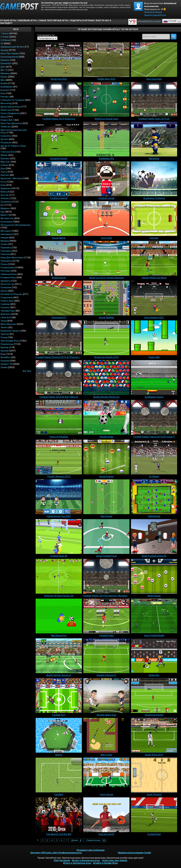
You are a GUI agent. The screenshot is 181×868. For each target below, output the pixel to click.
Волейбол (6, 357)
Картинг (5, 175)
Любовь (5, 198)
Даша (4, 117)
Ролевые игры (8, 278)
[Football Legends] (59, 179)
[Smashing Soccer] (59, 139)
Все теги (27, 371)
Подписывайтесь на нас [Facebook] (148, 21)
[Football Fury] (59, 696)
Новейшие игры (27, 21)
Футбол (4, 139)
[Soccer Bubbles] (106, 298)
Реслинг (5, 97)
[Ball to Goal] (106, 735)
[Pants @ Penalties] (59, 417)
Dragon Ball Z (7, 120)
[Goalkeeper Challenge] (154, 179)
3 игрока (5, 40)
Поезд (4, 337)
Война (4, 192)
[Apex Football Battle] (154, 616)
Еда (2, 212)
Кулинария (6, 222)
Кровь (4, 77)
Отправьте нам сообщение (91, 850)
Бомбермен (7, 87)
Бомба (4, 83)
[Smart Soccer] (154, 576)
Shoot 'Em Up (7, 284)
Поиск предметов (10, 113)
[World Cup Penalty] (154, 696)
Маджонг (5, 208)
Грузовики (6, 202)
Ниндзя (5, 238)
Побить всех (7, 301)
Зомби (4, 367)
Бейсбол (5, 60)
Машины (5, 73)
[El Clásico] (154, 457)
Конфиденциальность (70, 853)
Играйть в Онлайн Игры (105, 863)
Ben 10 (4, 70)
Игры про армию (10, 53)
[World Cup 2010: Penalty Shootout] (106, 258)
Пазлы (4, 264)
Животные (6, 110)
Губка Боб (6, 317)
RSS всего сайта (50, 853)
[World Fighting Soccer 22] (59, 656)
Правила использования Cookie (134, 853)
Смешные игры (9, 274)
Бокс (3, 93)
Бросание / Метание (11, 178)
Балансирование (10, 57)
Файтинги (6, 314)
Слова (4, 244)
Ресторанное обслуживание (15, 225)
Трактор (5, 334)
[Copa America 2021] (154, 298)
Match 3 (5, 215)
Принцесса (6, 261)
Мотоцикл (6, 231)
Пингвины (6, 251)
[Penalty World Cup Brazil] (154, 258)
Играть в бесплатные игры (86, 860)
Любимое (149, 12)
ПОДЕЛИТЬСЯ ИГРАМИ (82, 21)
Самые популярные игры (53, 21)
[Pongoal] (154, 219)
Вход (158, 12)
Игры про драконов (11, 123)
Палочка (5, 254)
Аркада (4, 50)
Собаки (4, 165)
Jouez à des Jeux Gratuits (115, 860)
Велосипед (6, 103)
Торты (4, 172)
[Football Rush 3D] (59, 537)
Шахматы (6, 281)
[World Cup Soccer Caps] (106, 99)
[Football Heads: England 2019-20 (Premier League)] (59, 338)
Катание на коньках (11, 294)
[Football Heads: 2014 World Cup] (59, 99)
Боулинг (5, 90)
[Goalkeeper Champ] (154, 378)
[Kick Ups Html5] (106, 815)
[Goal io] (59, 735)
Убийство (6, 127)
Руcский (170, 21)
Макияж (5, 241)
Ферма (4, 155)
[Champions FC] (59, 298)
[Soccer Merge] (59, 219)
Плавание (6, 287)
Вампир (5, 347)
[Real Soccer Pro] (59, 616)
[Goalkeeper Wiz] (106, 139)
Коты (3, 182)
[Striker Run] (154, 656)
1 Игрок (5, 33)
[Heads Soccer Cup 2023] (59, 497)
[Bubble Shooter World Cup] (106, 378)
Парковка (6, 248)
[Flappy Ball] (154, 338)
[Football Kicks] (106, 616)
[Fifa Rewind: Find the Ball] (59, 815)
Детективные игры (11, 107)
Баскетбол (6, 63)
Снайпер (5, 304)
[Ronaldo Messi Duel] (106, 696)
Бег (2, 205)
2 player (5, 37)
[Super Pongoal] (154, 775)
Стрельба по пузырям (13, 100)
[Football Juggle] (106, 179)
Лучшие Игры (8, 21)
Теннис (4, 327)
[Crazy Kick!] (106, 219)
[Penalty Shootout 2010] (59, 457)
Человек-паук (8, 311)
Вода (3, 354)
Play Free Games (62, 860)
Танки (4, 321)
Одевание (6, 188)
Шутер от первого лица (13, 146)
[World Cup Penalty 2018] (106, 338)
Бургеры (5, 158)
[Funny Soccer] (106, 775)
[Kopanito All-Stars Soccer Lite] (59, 576)
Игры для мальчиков (12, 258)
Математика (7, 218)
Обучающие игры (10, 341)
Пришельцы (7, 344)
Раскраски (6, 143)
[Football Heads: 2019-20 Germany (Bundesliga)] (106, 576)
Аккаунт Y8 (6, 364)
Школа (4, 291)
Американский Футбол (12, 47)
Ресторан (6, 271)
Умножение (7, 234)
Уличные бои (8, 152)
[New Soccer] (106, 497)
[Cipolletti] (59, 775)
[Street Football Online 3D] (154, 537)
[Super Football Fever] (106, 537)
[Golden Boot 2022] (106, 60)
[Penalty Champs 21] (106, 656)
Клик (3, 185)
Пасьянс (5, 307)
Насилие (5, 361)
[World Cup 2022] (59, 60)
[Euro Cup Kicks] (154, 60)
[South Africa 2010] (154, 735)
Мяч (3, 80)
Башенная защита (10, 331)
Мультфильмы (8, 324)
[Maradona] (154, 139)
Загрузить (36, 853)
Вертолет (5, 162)
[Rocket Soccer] (59, 258)
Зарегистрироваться (155, 15)
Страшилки (7, 297)
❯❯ (95, 840)
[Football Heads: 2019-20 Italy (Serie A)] (59, 378)
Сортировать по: (46, 35)
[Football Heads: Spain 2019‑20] (154, 99)
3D (2, 43)
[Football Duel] (154, 815)
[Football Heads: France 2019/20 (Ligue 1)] (154, 417)
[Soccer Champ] (106, 457)
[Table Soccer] (154, 497)
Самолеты (6, 136)
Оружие (5, 351)
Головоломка (8, 268)
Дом (3, 168)
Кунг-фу (5, 195)
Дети (3, 67)
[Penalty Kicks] (106, 417)
